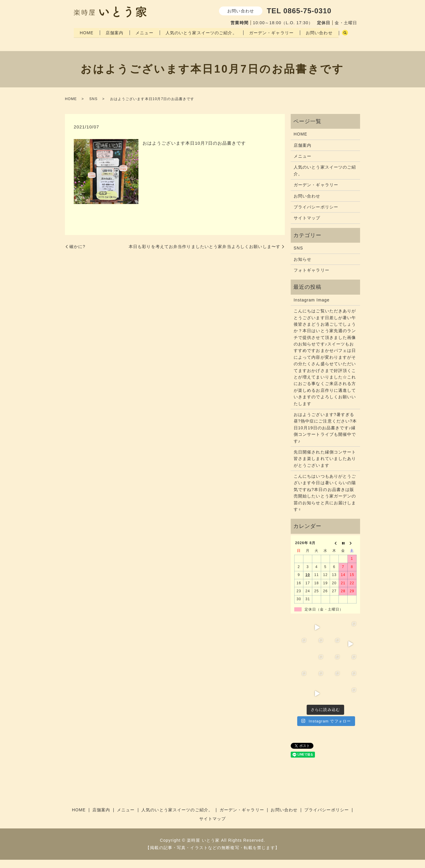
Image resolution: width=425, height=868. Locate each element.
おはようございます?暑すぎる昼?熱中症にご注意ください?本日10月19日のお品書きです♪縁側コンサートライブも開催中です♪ (325, 436)
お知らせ (303, 267)
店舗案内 (115, 32)
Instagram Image (312, 308)
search (80, 42)
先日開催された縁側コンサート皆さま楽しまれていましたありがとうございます (325, 467)
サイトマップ (307, 226)
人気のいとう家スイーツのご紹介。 (203, 32)
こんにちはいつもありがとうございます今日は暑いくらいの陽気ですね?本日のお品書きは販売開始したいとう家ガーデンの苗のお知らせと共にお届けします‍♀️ (325, 501)
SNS (93, 107)
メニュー (146, 32)
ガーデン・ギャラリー (274, 32)
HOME (87, 32)
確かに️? (77, 255)
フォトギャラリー (312, 278)
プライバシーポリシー (316, 215)
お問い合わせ (322, 32)
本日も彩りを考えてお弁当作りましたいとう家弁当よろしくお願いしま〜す (205, 255)
